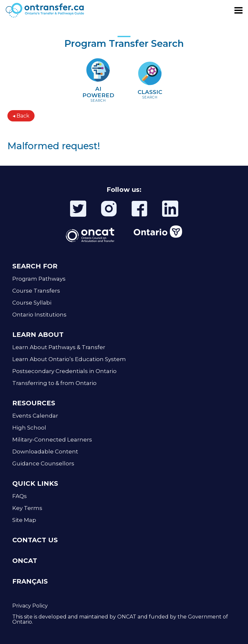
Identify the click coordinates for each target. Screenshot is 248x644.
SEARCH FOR (35, 266)
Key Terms (27, 508)
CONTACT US (35, 540)
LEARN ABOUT (38, 335)
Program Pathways (39, 279)
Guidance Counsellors (43, 463)
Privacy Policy (30, 606)
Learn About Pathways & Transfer (59, 347)
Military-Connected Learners (52, 440)
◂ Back (21, 116)
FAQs (20, 496)
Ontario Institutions (39, 315)
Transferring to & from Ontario (54, 383)
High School (29, 428)
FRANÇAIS (30, 581)
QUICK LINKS (35, 483)
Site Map (24, 520)
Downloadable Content (45, 452)
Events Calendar (35, 416)
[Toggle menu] (238, 10)
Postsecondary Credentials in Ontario (64, 371)
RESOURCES (34, 403)
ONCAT (25, 561)
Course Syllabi (32, 303)
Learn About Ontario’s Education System (69, 359)
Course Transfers (36, 291)
